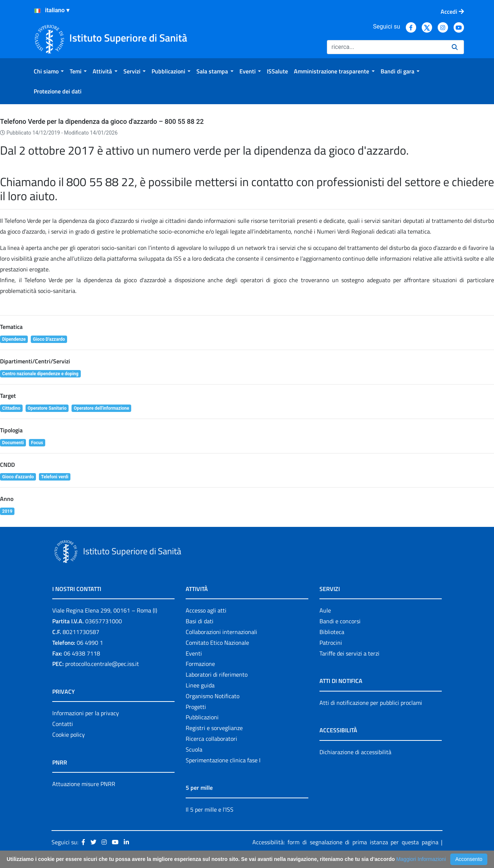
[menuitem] (49, 71)
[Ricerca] (386, 47)
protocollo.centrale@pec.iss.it (102, 664)
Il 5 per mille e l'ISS (210, 809)
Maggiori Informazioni (421, 859)
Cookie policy (69, 735)
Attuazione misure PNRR (84, 784)
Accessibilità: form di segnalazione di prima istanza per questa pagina (345, 842)
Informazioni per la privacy (86, 713)
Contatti (63, 724)
